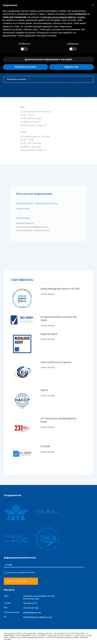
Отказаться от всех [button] (25, 67)
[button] (93, 5)
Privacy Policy (30, 572)
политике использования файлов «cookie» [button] (63, 17)
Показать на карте (18, 79)
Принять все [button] (72, 67)
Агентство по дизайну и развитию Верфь (62, 637)
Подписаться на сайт (20, 581)
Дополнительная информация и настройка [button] (48, 59)
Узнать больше (48, 294)
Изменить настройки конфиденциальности (27, 637)
